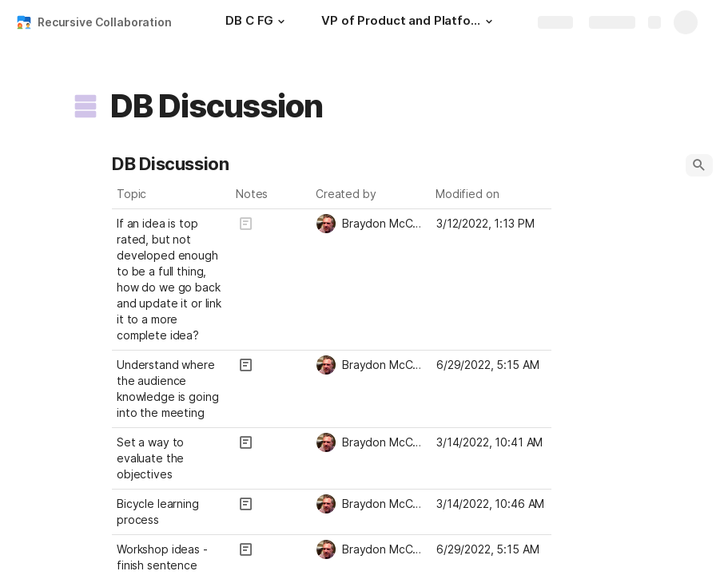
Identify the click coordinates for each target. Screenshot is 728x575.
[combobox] (372, 224)
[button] (281, 22)
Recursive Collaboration (105, 22)
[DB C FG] (257, 22)
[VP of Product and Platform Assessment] (409, 22)
